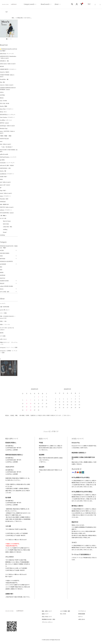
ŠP (1, 188)
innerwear (3, 278)
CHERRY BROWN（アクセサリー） (8, 69)
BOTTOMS (3, 259)
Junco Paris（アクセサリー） (7, 109)
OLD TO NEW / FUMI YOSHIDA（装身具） (9, 151)
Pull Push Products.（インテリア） (8, 157)
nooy (1, 141)
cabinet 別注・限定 (6, 227)
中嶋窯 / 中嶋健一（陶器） (6, 136)
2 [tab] (9, 39)
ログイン (80, 617)
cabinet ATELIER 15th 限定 (6, 286)
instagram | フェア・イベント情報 (9, 347)
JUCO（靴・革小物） (5, 103)
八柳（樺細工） (4, 215)
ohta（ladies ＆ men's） (6, 144)
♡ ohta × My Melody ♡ (6, 147)
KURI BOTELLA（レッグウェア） (8, 115)
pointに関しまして (5, 310)
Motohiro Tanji (4, 128)
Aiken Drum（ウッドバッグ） (7, 54)
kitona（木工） (4, 112)
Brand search (44, 4)
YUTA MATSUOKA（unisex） (7, 213)
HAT (1, 270)
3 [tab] (11, 39)
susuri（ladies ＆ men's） (6, 193)
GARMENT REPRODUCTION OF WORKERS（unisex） (8, 89)
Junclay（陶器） (4, 106)
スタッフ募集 (3, 313)
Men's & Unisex (5, 221)
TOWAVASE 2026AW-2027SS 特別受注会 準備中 (9, 247)
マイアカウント (82, 611)
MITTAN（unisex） (5, 123)
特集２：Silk (3, 321)
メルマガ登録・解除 (65, 611)
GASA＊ (2, 92)
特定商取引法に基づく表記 (49, 619)
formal (3, 232)
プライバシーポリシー (47, 622)
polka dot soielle (4, 154)
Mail (89, 4)
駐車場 (2, 333)
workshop (2, 235)
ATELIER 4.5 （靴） (5, 61)
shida (1, 179)
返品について (45, 614)
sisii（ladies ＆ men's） (6, 182)
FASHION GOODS (4, 281)
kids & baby (4, 224)
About (57, 4)
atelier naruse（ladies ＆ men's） (8, 64)
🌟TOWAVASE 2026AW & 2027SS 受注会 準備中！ (8, 50)
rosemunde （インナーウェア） (7, 163)
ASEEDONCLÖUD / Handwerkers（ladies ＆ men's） (8, 57)
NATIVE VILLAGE (4, 139)
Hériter (2, 98)
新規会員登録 (82, 614)
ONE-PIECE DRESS (5, 253)
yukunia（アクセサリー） (6, 210)
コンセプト (3, 303)
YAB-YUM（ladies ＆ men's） (7, 207)
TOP (7, 12)
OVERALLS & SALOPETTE (6, 261)
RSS (61, 614)
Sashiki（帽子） (4, 177)
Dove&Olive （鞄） (5, 79)
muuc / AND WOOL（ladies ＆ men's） (7, 132)
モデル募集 (3, 336)
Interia (2, 289)
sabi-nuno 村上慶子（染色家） (7, 165)
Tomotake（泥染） (4, 199)
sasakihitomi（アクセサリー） (7, 174)
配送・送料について (47, 611)
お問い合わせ (3, 339)
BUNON (2, 66)
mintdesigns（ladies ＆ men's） (8, 126)
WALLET (2, 283)
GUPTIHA (2, 95)
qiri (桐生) (2, 160)
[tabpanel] (9, 28)
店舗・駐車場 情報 (5, 307)
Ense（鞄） (3, 82)
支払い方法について (47, 617)
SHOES (2, 272)
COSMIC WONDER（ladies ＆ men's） (7, 76)
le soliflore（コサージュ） (6, 120)
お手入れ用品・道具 (5, 292)
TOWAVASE (3, 202)
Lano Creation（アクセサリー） (8, 117)
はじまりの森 (3, 218)
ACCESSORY (3, 264)
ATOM (64, 614)
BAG (1, 267)
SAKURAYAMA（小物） (6, 168)
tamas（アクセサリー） (6, 196)
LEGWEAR (3, 275)
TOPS (1, 256)
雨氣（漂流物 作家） (5, 204)
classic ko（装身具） (5, 72)
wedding (4, 229)
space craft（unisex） (5, 185)
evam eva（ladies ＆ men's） (7, 85)
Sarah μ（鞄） (3, 171)
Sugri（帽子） (3, 190)
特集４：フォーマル (5, 324)
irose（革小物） (4, 101)
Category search (27, 4)
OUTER (2, 250)
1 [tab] (7, 39)
